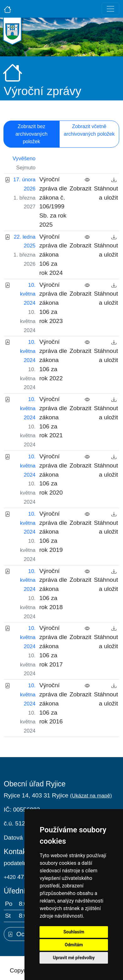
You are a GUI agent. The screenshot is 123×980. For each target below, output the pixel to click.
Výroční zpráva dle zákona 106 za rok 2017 (53, 646)
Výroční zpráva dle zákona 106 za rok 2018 (53, 589)
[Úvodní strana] (8, 9)
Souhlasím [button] (74, 932)
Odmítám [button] (74, 945)
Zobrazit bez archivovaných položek (31, 134)
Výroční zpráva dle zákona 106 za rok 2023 (53, 303)
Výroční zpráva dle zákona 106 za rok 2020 (53, 474)
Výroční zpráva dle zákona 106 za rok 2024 (53, 255)
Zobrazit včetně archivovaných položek (89, 130)
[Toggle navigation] (110, 9)
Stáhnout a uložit (106, 188)
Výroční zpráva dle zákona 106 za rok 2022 (53, 360)
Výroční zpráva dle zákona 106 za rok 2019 (53, 532)
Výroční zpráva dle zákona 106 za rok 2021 (53, 417)
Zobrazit (80, 184)
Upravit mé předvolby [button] (74, 958)
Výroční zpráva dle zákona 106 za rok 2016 (53, 703)
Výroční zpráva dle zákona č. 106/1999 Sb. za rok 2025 (53, 202)
